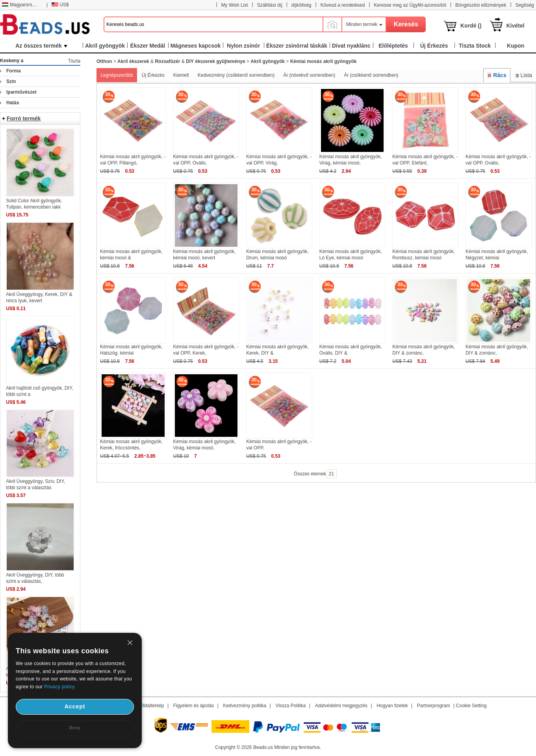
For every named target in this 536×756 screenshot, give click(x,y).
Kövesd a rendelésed (343, 5)
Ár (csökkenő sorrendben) (371, 75)
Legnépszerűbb (117, 75)
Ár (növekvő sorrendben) (309, 75)
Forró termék (24, 118)
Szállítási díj (270, 5)
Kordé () (471, 26)
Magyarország (21, 5)
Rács (497, 75)
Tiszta (74, 61)
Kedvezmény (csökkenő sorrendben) (236, 75)
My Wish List (235, 5)
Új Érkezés (153, 75)
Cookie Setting (471, 706)
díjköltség (301, 5)
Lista (523, 75)
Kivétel (516, 26)
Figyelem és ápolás (194, 706)
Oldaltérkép (152, 706)
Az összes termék (41, 46)
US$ (60, 5)
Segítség (525, 5)
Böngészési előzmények (481, 5)
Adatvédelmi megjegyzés (341, 706)
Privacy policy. (60, 687)
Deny (75, 728)
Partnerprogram (434, 706)
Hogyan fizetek (392, 706)
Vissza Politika (290, 706)
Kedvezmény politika (245, 706)
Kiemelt (181, 75)
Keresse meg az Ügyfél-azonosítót (410, 5)
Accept (75, 706)
